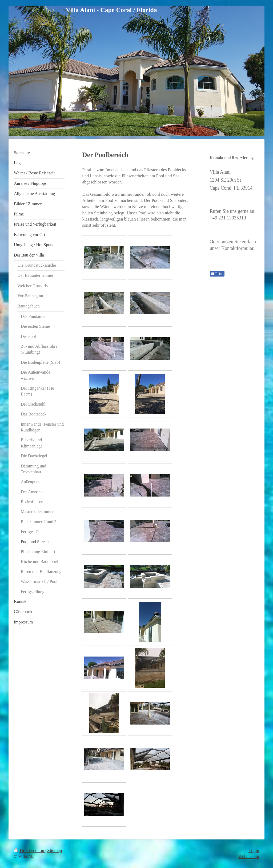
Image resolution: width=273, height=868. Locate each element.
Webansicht (249, 857)
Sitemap (55, 851)
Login (254, 851)
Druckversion (30, 851)
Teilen (217, 274)
